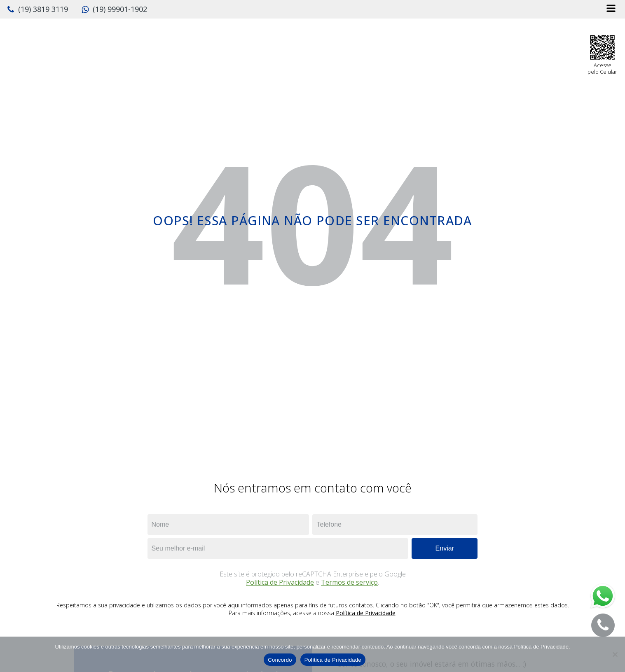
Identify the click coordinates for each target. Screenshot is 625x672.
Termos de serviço (349, 582)
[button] (37, 9)
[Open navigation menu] (611, 9)
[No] (615, 654)
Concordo (280, 660)
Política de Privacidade (280, 582)
